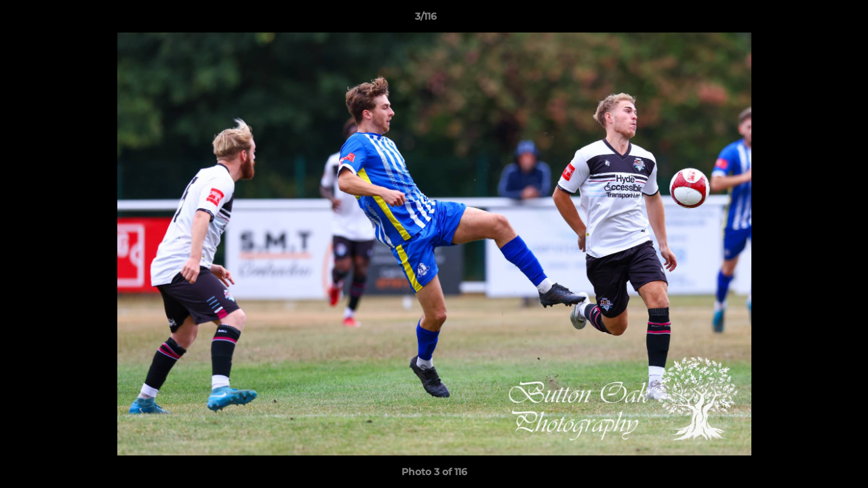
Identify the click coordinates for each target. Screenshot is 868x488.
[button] (811, 20)
